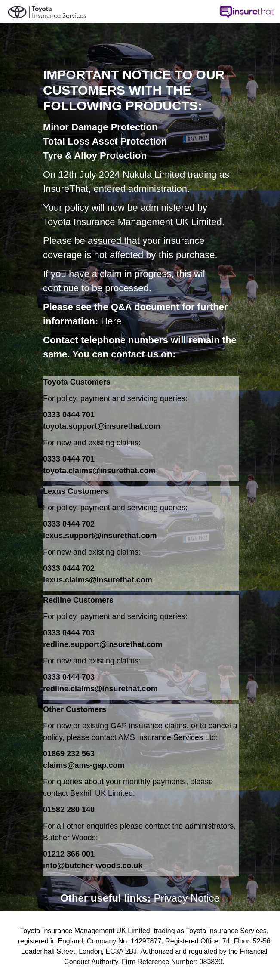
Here (111, 321)
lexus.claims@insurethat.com (98, 580)
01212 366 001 (69, 854)
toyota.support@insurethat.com (102, 426)
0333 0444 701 (69, 415)
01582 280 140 (69, 810)
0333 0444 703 (69, 633)
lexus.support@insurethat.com (100, 536)
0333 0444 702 (69, 524)
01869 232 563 (69, 754)
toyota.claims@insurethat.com (99, 471)
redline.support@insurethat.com (103, 644)
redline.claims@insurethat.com (100, 689)
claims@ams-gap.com (84, 765)
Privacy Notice (187, 898)
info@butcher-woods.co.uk (93, 866)
